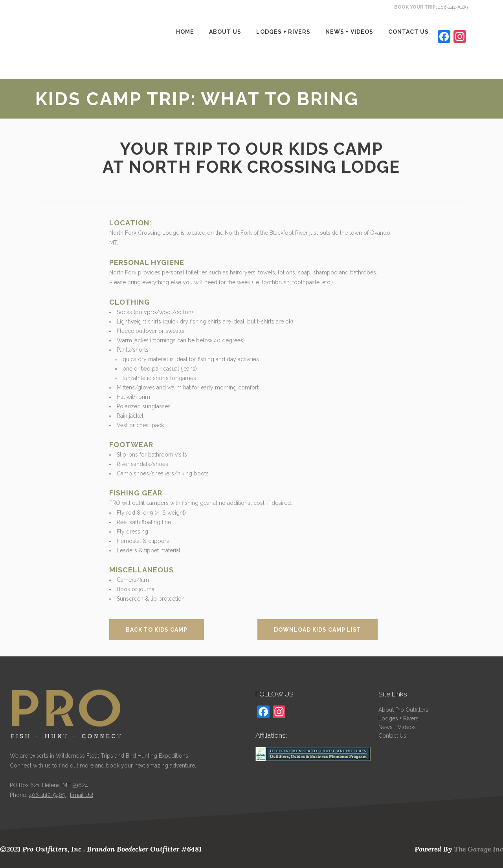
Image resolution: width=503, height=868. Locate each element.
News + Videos (397, 727)
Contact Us (392, 736)
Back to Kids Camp (157, 630)
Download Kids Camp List (318, 630)
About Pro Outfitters (403, 710)
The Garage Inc (478, 849)
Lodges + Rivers (398, 718)
